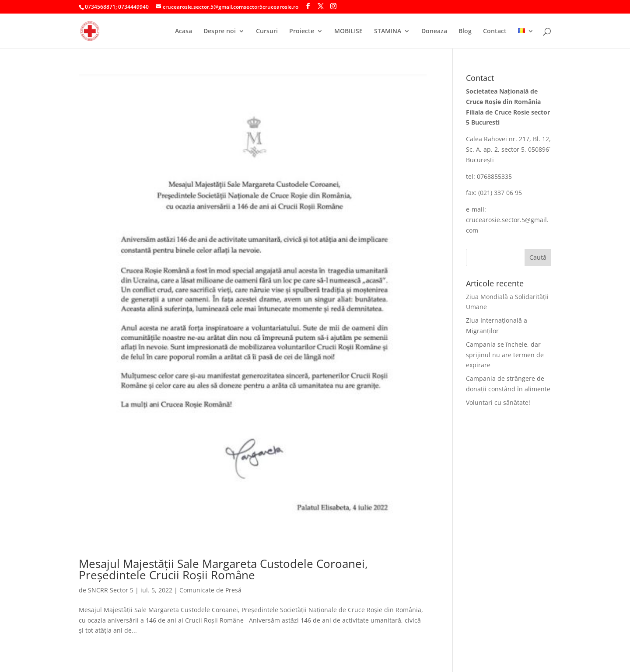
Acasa (184, 31)
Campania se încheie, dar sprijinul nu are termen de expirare (505, 355)
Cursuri (267, 31)
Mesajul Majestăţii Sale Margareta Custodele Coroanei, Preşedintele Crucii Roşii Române (223, 569)
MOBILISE (348, 31)
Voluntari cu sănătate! (498, 402)
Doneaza (434, 31)
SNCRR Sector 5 (111, 590)
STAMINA (388, 31)
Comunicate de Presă (210, 590)
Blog (465, 31)
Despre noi (220, 31)
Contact (495, 31)
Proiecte (302, 31)
